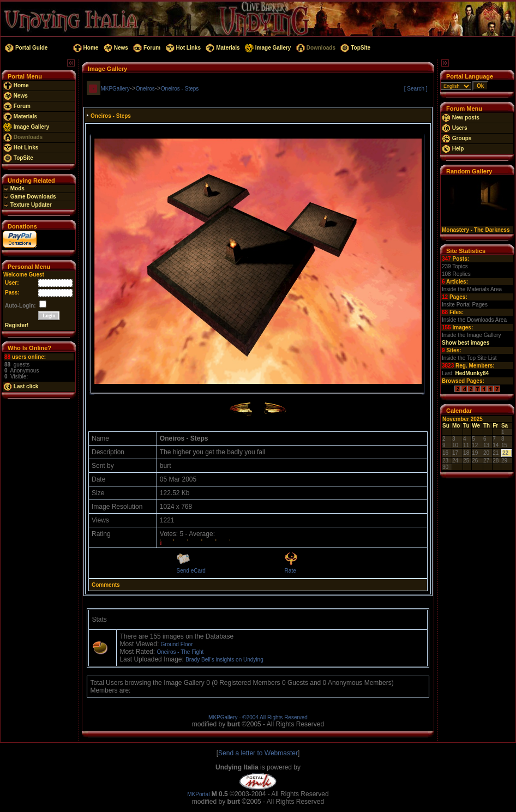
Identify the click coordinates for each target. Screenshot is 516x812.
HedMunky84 (472, 373)
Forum (146, 48)
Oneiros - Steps (180, 89)
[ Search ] (416, 89)
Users (455, 128)
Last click (21, 386)
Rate (290, 571)
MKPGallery (115, 89)
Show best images (466, 343)
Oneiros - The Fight (180, 652)
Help (453, 149)
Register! (17, 325)
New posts (461, 118)
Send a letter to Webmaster (258, 753)
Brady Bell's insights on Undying (224, 660)
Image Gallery (267, 48)
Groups (457, 138)
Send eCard (191, 571)
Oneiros (145, 89)
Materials (222, 48)
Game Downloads (30, 197)
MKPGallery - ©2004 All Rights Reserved (258, 717)
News (115, 48)
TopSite (355, 48)
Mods (14, 188)
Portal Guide (25, 48)
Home (85, 48)
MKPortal (198, 794)
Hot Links (182, 48)
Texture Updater (28, 205)
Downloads (315, 48)
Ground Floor (177, 644)
